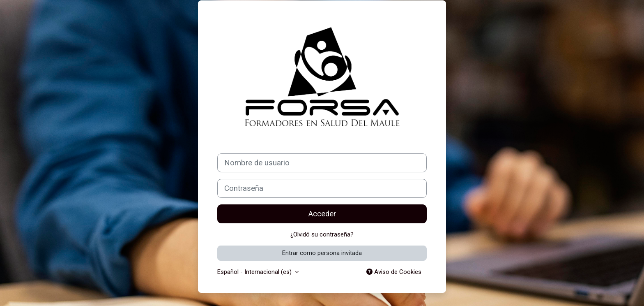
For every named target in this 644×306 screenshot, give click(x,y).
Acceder (322, 214)
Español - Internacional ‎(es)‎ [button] (255, 272)
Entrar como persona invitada (322, 253)
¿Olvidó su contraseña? (322, 234)
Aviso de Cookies (394, 272)
